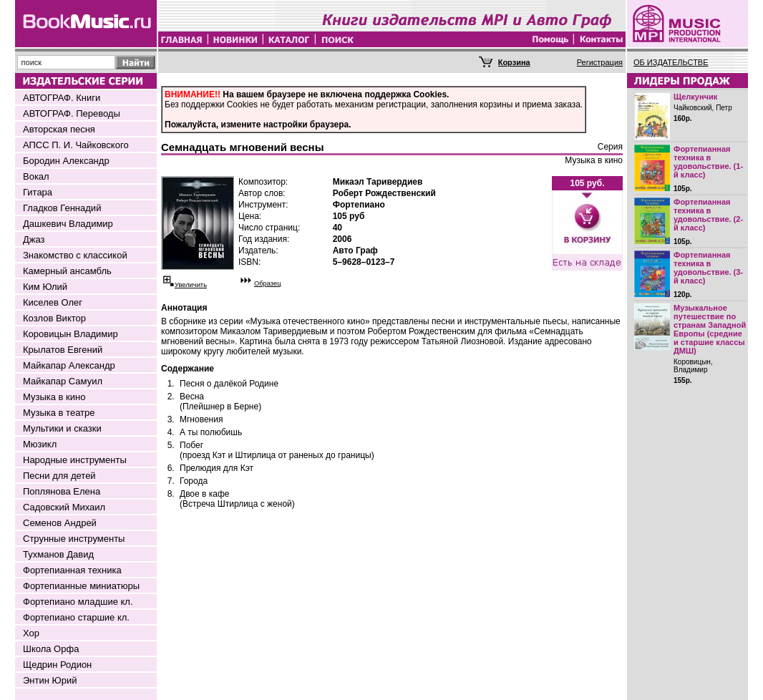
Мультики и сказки (62, 428)
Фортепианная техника (72, 570)
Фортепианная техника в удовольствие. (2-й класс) (708, 215)
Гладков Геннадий (62, 208)
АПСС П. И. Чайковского (76, 145)
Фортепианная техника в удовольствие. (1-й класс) (708, 162)
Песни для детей (59, 476)
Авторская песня (59, 129)
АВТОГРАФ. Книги (62, 98)
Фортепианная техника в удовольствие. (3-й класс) (708, 268)
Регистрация (600, 62)
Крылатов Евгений (63, 350)
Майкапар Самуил (63, 381)
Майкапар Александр (69, 365)
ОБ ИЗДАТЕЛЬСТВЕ (671, 62)
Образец (268, 283)
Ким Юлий (45, 287)
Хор (31, 633)
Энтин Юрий (50, 680)
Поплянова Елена (62, 491)
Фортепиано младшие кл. (78, 602)
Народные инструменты (75, 460)
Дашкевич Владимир (68, 224)
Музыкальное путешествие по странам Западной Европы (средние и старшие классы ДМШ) (710, 329)
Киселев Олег (53, 302)
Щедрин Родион (57, 665)
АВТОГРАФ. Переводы (72, 113)
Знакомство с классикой (75, 255)
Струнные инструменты (74, 539)
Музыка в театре (59, 413)
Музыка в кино (54, 397)
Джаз (34, 239)
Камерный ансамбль (67, 271)
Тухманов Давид (58, 554)
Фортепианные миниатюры (81, 586)
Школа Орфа (51, 649)
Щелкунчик (695, 97)
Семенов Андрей (60, 523)
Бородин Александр (66, 161)
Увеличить (191, 285)
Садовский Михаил (64, 507)
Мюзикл (40, 444)
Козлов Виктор (54, 318)
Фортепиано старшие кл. (76, 617)
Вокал (36, 176)
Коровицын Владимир (71, 334)
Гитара (38, 192)
